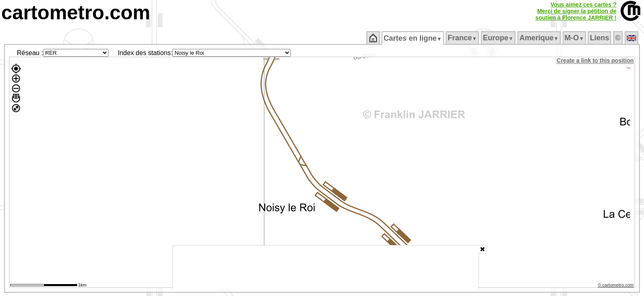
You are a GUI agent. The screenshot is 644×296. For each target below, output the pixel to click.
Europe (499, 38)
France (463, 38)
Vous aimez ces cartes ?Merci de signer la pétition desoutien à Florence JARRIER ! (576, 11)
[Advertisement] (326, 267)
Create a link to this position (596, 60)
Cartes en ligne (413, 38)
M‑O (575, 38)
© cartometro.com (616, 286)
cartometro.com (76, 13)
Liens (600, 38)
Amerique (539, 38)
